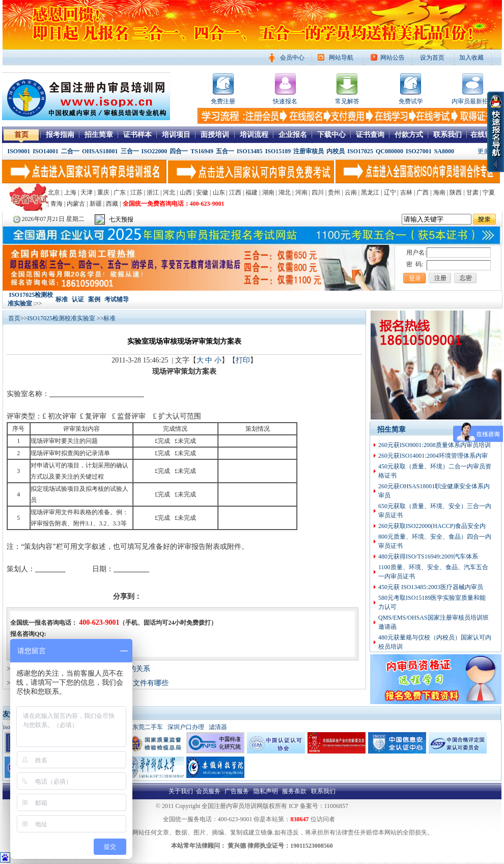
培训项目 (176, 135)
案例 (94, 299)
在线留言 (485, 135)
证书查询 (370, 135)
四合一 (179, 151)
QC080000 (389, 151)
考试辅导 (117, 299)
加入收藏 (471, 58)
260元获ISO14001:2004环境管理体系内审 (433, 456)
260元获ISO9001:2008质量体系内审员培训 (435, 445)
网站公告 (393, 58)
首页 (21, 135)
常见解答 (347, 101)
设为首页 (432, 58)
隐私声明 (266, 791)
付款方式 (409, 135)
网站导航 (341, 58)
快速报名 (285, 101)
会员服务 (208, 791)
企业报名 (293, 135)
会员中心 (292, 58)
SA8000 (444, 151)
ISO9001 (19, 151)
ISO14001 (46, 151)
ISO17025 (360, 151)
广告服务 (237, 791)
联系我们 (447, 135)
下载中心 (331, 135)
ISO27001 (419, 151)
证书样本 (137, 135)
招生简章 (99, 135)
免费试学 (411, 101)
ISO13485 (250, 151)
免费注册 (223, 101)
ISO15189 (278, 151)
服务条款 (294, 791)
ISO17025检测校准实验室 (62, 318)
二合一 (70, 151)
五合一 (225, 151)
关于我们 (181, 791)
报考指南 (60, 135)
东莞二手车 (148, 727)
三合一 (130, 151)
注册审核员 (309, 151)
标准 (62, 299)
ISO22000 (155, 151)
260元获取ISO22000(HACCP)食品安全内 (432, 526)
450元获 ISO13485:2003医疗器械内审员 (431, 587)
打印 (243, 360)
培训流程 (254, 135)
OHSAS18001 (100, 151)
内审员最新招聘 (473, 101)
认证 (78, 299)
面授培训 (215, 135)
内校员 (335, 151)
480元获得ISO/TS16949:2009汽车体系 (428, 556)
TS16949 (202, 151)
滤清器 (218, 727)
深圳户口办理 (186, 727)
